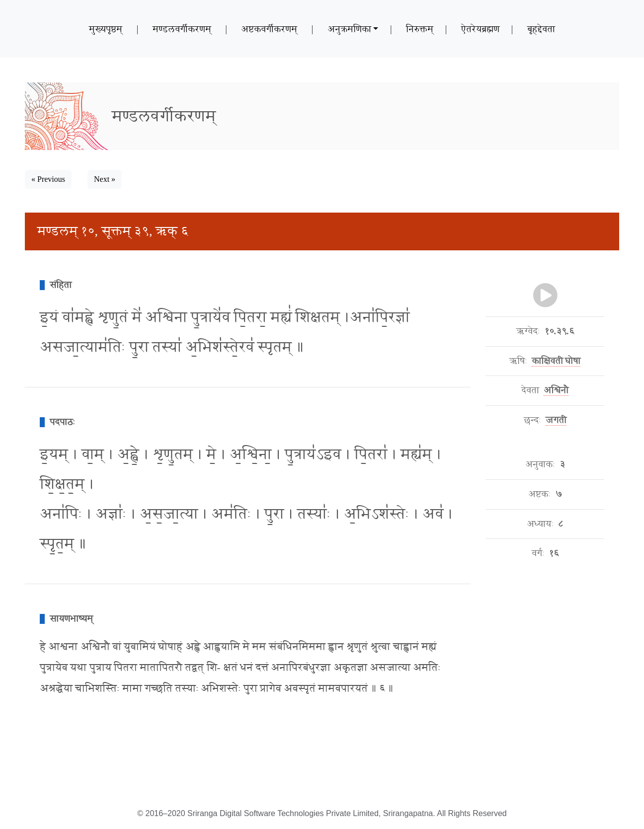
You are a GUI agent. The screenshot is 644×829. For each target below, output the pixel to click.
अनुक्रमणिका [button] (349, 29)
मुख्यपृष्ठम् (106, 29)
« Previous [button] (48, 179)
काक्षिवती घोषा (556, 361)
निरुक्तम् (420, 29)
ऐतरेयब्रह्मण (480, 29)
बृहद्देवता (541, 29)
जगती (556, 420)
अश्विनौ (556, 390)
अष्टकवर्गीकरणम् (269, 29)
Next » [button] (105, 179)
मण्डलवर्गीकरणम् (182, 29)
